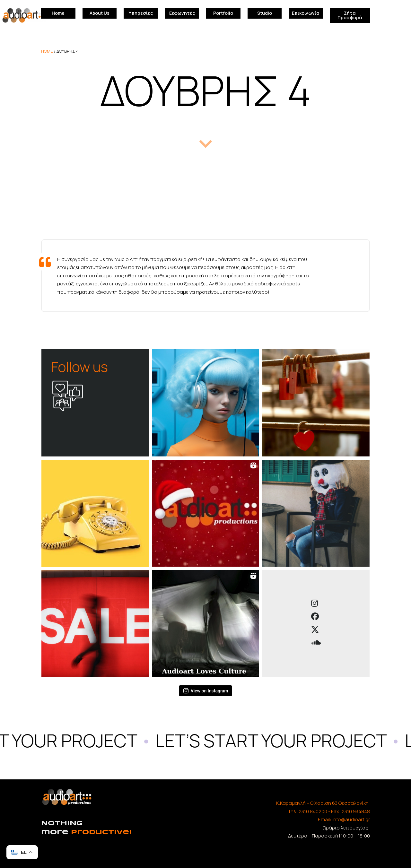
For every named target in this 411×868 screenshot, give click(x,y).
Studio (265, 13)
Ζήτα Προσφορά (350, 15)
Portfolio (223, 13)
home (47, 51)
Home (58, 13)
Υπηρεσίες (141, 13)
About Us (100, 13)
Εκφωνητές (182, 13)
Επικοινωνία (306, 13)
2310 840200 (313, 811)
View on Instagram (206, 691)
